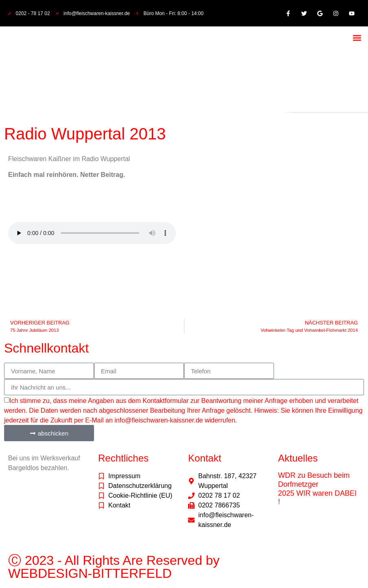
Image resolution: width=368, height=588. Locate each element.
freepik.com (50, 535)
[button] (357, 38)
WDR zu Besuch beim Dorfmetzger (314, 480)
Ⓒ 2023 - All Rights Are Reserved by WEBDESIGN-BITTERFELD (114, 567)
